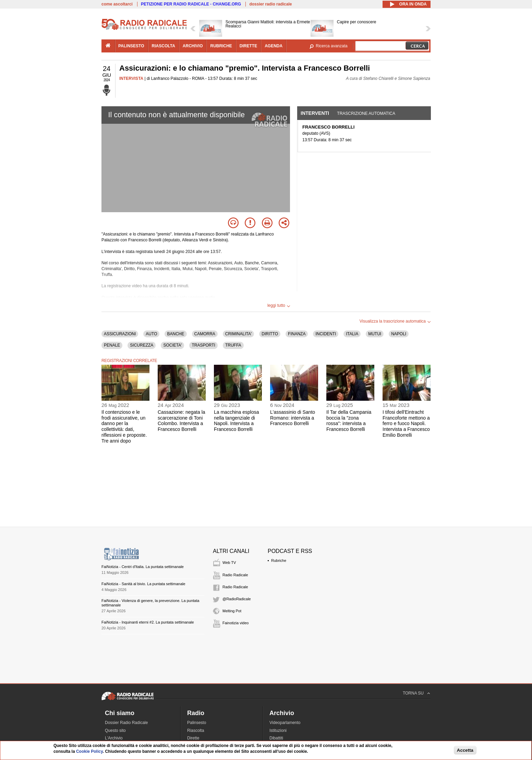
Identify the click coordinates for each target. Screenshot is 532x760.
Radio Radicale (235, 575)
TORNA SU (413, 693)
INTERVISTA (131, 79)
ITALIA (352, 334)
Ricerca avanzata (332, 46)
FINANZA (297, 334)
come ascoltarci (117, 4)
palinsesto (131, 46)
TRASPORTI (203, 345)
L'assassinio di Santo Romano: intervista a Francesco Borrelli (293, 418)
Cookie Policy (89, 751)
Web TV (229, 563)
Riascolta (196, 731)
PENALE (112, 345)
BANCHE (176, 334)
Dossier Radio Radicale (126, 723)
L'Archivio (114, 738)
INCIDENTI (326, 334)
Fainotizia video (235, 623)
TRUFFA (233, 345)
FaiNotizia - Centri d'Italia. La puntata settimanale (143, 567)
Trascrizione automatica (366, 113)
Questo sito (115, 731)
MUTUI (375, 334)
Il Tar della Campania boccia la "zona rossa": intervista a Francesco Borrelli (349, 421)
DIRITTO (270, 334)
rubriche (221, 46)
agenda (274, 46)
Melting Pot (232, 611)
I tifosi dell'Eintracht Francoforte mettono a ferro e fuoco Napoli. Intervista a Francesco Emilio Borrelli (406, 424)
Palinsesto (197, 723)
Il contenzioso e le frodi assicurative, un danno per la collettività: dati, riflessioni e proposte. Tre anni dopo (124, 426)
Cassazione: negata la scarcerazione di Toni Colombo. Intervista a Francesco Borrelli (182, 421)
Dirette (193, 738)
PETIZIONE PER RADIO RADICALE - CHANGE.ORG (191, 4)
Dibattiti (276, 738)
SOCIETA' (172, 345)
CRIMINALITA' (238, 334)
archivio (193, 46)
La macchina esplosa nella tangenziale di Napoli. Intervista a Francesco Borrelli (237, 421)
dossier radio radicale (270, 4)
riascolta (164, 46)
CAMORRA (205, 334)
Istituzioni (278, 731)
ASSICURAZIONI (120, 334)
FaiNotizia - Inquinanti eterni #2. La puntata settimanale (148, 622)
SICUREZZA (142, 345)
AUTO (151, 334)
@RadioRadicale (237, 599)
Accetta (465, 750)
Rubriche (279, 560)
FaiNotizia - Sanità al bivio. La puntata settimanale (143, 584)
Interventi (315, 113)
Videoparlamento (285, 723)
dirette (248, 46)
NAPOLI (399, 334)
